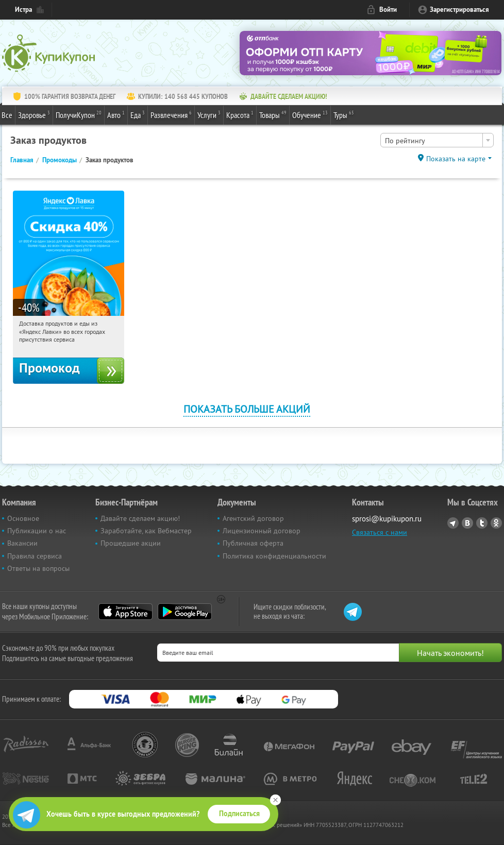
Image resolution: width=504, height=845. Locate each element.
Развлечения (171, 114)
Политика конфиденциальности (274, 556)
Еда (138, 114)
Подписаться (239, 814)
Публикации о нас (37, 531)
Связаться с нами (380, 532)
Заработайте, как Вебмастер (146, 531)
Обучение (310, 114)
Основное (23, 518)
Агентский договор (253, 518)
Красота (240, 114)
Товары (273, 114)
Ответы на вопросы (38, 568)
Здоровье (34, 114)
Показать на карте (456, 159)
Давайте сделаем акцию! (140, 518)
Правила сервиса (35, 556)
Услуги (209, 114)
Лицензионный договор (262, 531)
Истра (23, 10)
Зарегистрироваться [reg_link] (459, 10)
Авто (116, 114)
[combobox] (437, 140)
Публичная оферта (253, 543)
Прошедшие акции (131, 543)
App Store (125, 612)
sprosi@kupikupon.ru (387, 519)
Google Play (185, 612)
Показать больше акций (247, 409)
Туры (344, 114)
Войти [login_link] (388, 10)
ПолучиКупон (79, 114)
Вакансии (22, 543)
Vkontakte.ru (467, 523)
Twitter (482, 523)
